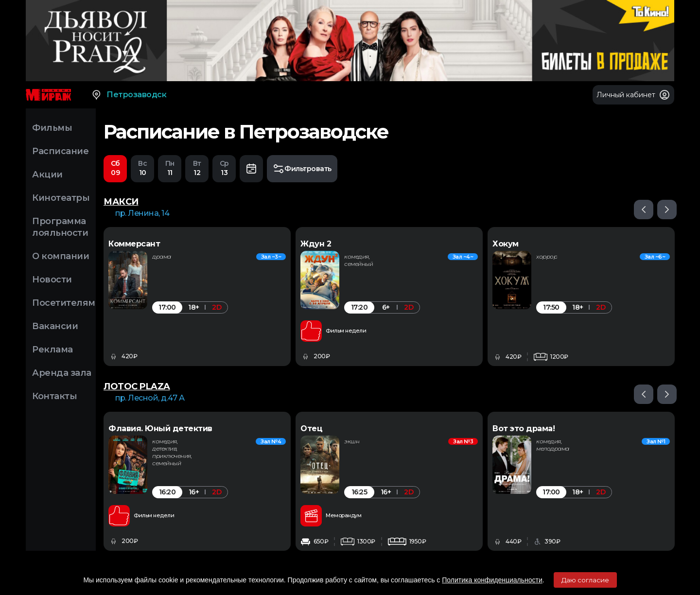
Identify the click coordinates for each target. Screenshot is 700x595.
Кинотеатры (61, 198)
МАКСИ (121, 202)
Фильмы (52, 128)
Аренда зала (62, 373)
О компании (61, 256)
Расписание (60, 151)
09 (115, 168)
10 (142, 168)
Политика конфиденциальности (492, 580)
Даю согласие (585, 580)
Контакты (54, 396)
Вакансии (55, 326)
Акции (47, 175)
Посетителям (64, 303)
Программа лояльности (60, 227)
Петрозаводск (129, 95)
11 (170, 168)
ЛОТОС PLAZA (137, 387)
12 (197, 168)
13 (224, 168)
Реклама (52, 350)
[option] (197, 297)
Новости (52, 280)
